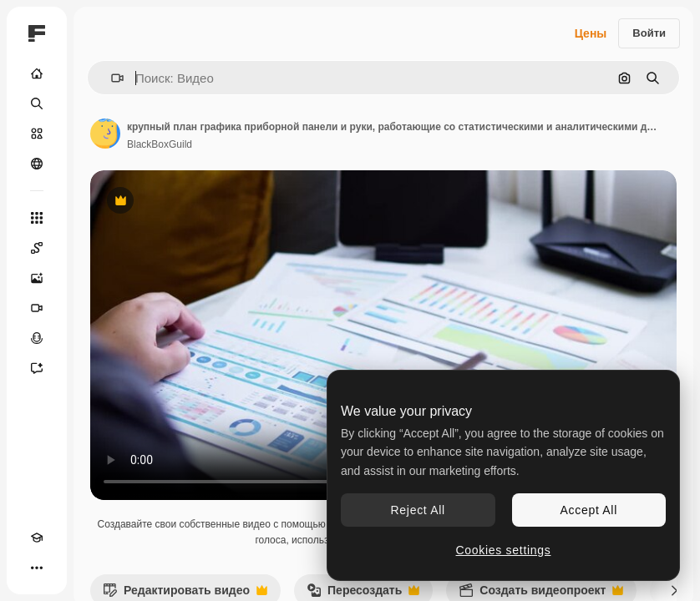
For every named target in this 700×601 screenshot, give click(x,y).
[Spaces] (37, 248)
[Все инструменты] (37, 218)
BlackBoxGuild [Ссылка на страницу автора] (160, 144)
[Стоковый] (37, 134)
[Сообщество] (37, 164)
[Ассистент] (37, 368)
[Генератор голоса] (37, 338)
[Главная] (37, 73)
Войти (649, 33)
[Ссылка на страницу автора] (105, 134)
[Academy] (37, 538)
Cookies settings (504, 550)
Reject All (418, 510)
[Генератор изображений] (37, 278)
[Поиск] (37, 104)
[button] (111, 78)
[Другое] (37, 568)
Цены (591, 33)
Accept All (589, 510)
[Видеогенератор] (37, 308)
